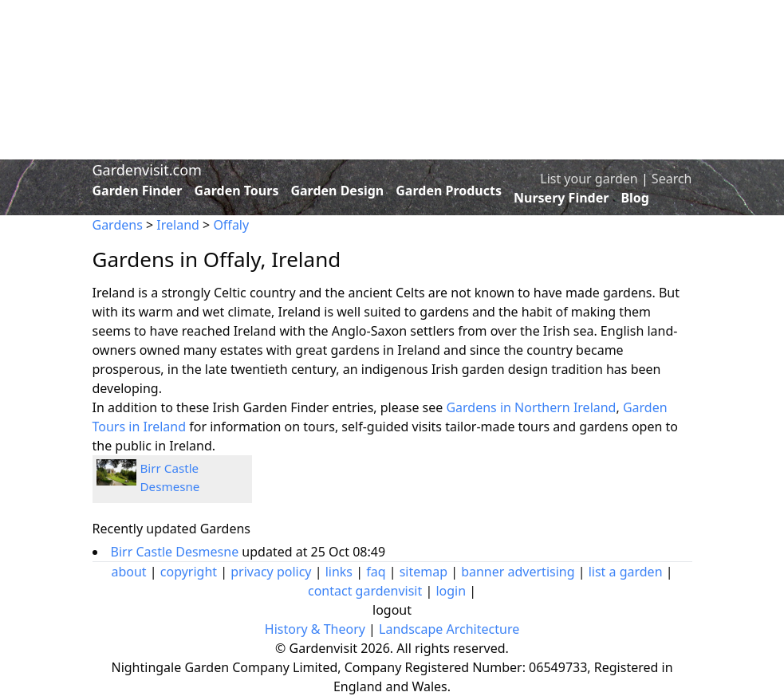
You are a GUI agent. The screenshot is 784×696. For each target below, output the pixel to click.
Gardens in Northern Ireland (531, 407)
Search (672, 179)
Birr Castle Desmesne (177, 552)
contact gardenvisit (365, 591)
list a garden (626, 572)
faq (376, 572)
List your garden (589, 179)
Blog (635, 198)
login (451, 591)
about (128, 572)
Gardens (118, 225)
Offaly (231, 225)
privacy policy (271, 572)
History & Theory (315, 629)
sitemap (424, 572)
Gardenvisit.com (147, 170)
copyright (189, 572)
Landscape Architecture (449, 629)
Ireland (178, 225)
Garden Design (337, 191)
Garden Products (449, 191)
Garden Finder (138, 191)
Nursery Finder (561, 198)
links (339, 572)
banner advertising (518, 572)
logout (392, 610)
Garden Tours (237, 191)
